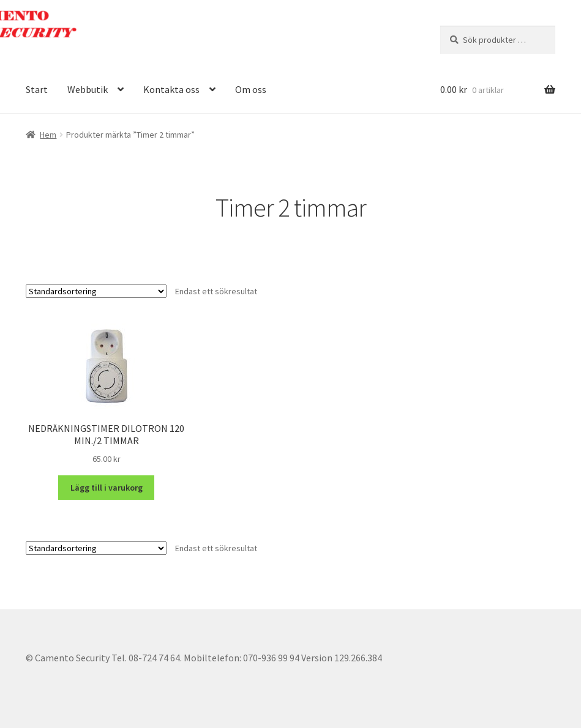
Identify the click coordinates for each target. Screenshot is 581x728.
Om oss (251, 89)
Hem (48, 135)
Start (37, 89)
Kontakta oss (171, 89)
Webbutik (88, 89)
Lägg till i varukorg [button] (107, 488)
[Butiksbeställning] (96, 291)
